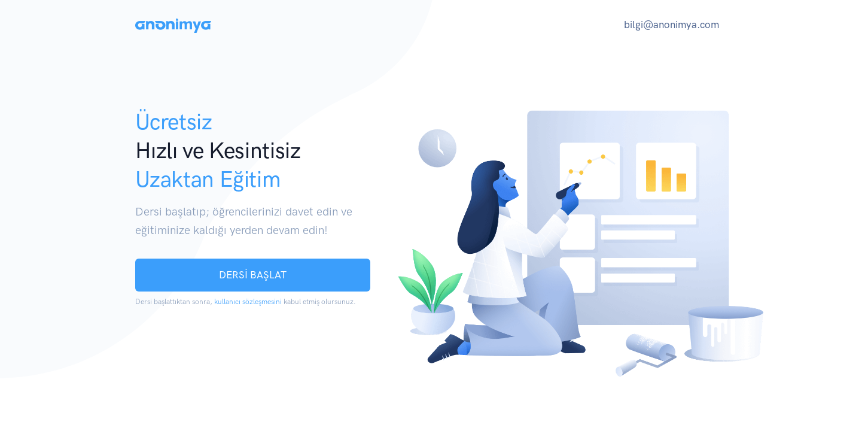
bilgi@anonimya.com (671, 25)
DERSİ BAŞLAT (253, 275)
